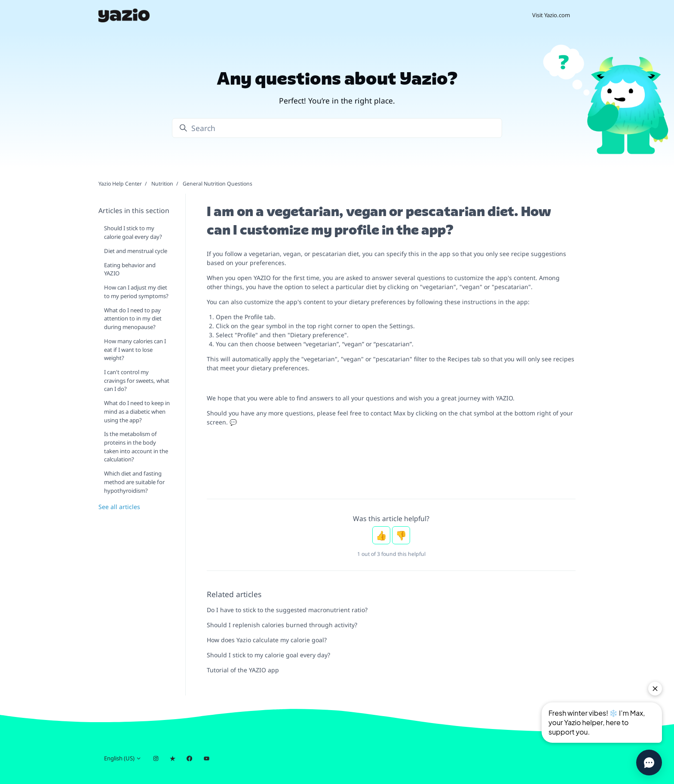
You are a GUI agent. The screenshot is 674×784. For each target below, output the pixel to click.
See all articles (119, 507)
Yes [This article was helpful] (381, 535)
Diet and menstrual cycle (136, 251)
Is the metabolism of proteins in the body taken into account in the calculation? (136, 447)
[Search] (337, 128)
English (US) (123, 758)
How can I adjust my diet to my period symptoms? (136, 292)
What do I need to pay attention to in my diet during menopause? (133, 319)
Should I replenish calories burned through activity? (282, 625)
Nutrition (162, 184)
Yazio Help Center (120, 184)
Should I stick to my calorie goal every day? (268, 655)
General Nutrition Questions (218, 184)
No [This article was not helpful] (401, 535)
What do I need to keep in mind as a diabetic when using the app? (137, 411)
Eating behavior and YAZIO (130, 269)
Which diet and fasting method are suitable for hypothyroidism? (134, 482)
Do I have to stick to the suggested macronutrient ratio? (287, 610)
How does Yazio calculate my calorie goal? (267, 640)
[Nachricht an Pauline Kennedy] (391, 482)
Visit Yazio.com (551, 15)
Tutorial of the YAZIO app (243, 670)
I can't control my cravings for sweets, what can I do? (137, 380)
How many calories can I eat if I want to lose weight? (135, 349)
